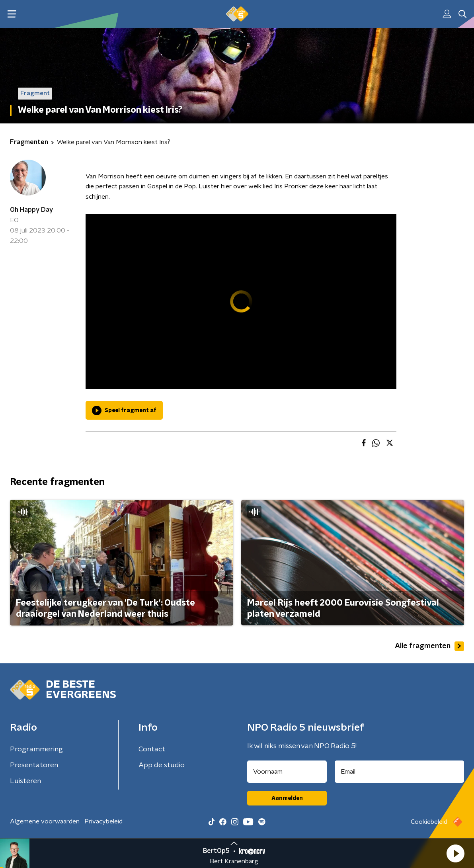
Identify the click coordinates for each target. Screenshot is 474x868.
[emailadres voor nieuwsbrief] (399, 772)
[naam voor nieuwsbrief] (287, 772)
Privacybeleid (103, 821)
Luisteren (25, 781)
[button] (455, 853)
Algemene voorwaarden (45, 821)
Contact (152, 749)
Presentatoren (34, 765)
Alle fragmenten (429, 646)
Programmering (36, 749)
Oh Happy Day (31, 210)
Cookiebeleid (429, 822)
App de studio (162, 765)
